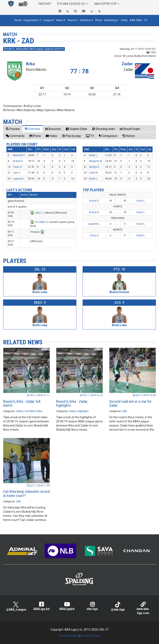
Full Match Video (34, 411)
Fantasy (45, 4)
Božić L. (94, 179)
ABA (125, 411)
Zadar (127, 64)
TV (146, 20)
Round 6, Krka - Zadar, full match (22, 403)
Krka (30, 64)
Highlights (83, 411)
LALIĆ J (39, 213)
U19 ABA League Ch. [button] (71, 4)
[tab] (13, 129)
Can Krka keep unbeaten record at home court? (26, 494)
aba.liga (92, 606)
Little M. (94, 173)
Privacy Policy (69, 636)
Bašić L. (94, 155)
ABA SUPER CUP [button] (105, 4)
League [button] (48, 20)
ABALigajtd (67, 606)
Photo (99, 20)
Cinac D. (18, 167)
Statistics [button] (85, 20)
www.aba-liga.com (143, 608)
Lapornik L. (19, 179)
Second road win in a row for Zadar (130, 403)
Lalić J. (17, 173)
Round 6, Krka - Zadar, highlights (72, 403)
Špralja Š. (94, 167)
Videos (20, 411)
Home (18, 20)
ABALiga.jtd (41, 606)
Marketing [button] (110, 20)
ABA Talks (136, 20)
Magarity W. (96, 161)
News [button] (60, 20)
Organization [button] (31, 20)
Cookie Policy (90, 636)
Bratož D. (18, 161)
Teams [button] (71, 20)
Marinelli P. (19, 155)
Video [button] (124, 20)
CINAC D (43, 222)
